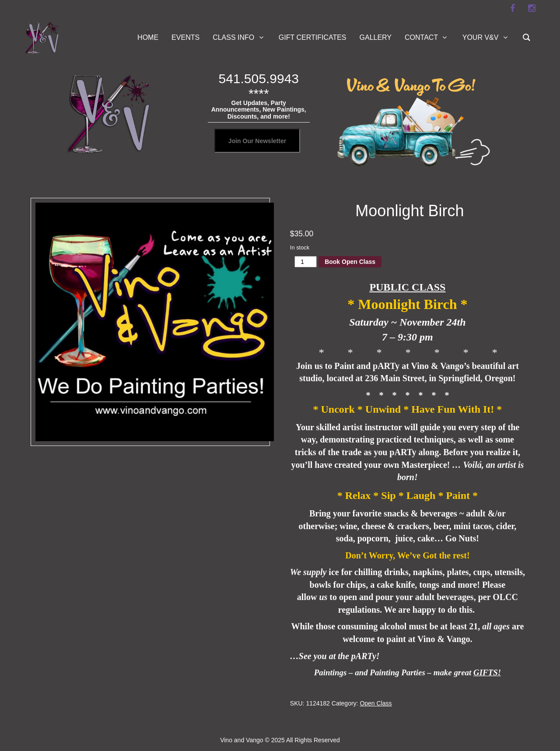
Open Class (376, 703)
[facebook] (512, 8)
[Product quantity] (306, 262)
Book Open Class (350, 262)
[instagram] (532, 8)
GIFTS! (487, 672)
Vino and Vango (241, 740)
